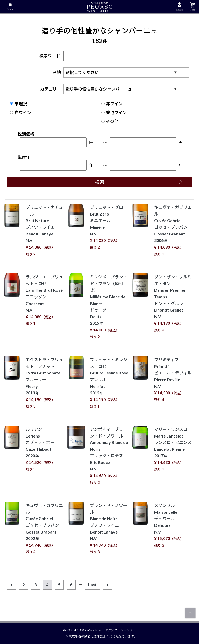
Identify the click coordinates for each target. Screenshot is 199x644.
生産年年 (55, 162)
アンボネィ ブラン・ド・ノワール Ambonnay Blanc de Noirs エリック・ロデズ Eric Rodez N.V (109, 456)
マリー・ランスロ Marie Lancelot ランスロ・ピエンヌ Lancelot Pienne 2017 (173, 449)
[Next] (108, 585)
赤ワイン (112, 104)
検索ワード (114, 56)
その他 (110, 121)
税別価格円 (55, 139)
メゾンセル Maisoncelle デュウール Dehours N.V (169, 525)
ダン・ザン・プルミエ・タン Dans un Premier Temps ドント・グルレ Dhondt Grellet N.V (173, 303)
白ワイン (20, 112)
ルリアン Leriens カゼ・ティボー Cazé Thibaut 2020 (40, 449)
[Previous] (12, 585)
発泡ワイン (114, 112)
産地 (122, 72)
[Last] (92, 585)
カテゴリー (116, 89)
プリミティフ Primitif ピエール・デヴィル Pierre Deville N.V (173, 379)
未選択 (18, 104)
